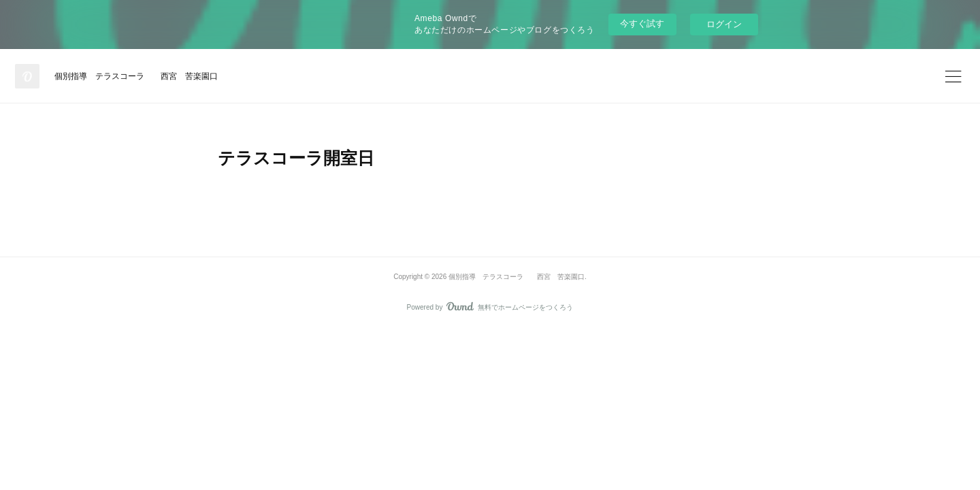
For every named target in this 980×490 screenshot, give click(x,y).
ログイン (724, 24)
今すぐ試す (642, 23)
